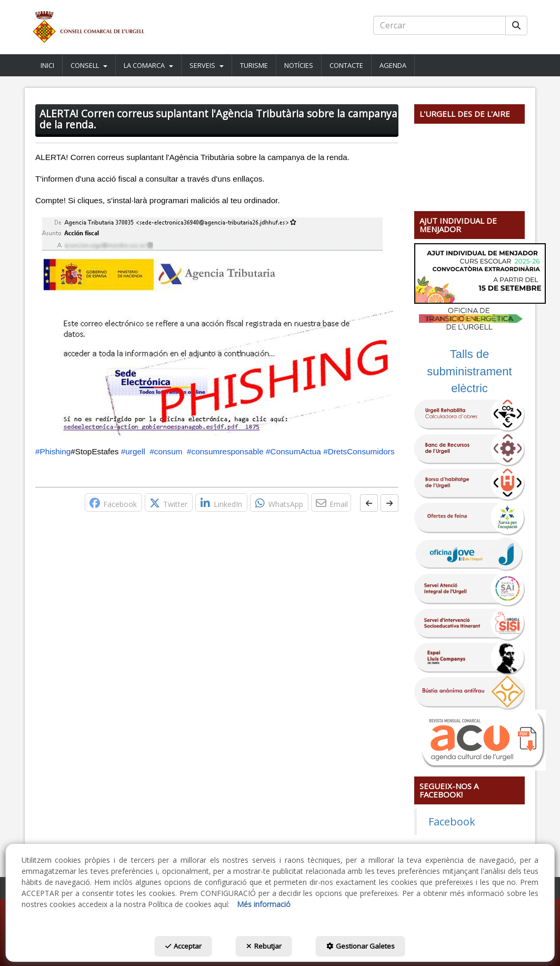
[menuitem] (48, 65)
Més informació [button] (264, 904)
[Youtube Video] (469, 159)
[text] (439, 25)
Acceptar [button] (183, 946)
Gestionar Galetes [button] (361, 946)
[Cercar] (516, 26)
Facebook (452, 821)
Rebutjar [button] (264, 946)
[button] (89, 27)
